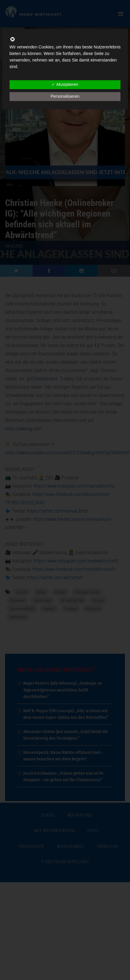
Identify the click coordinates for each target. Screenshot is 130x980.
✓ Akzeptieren (65, 84)
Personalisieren (65, 96)
